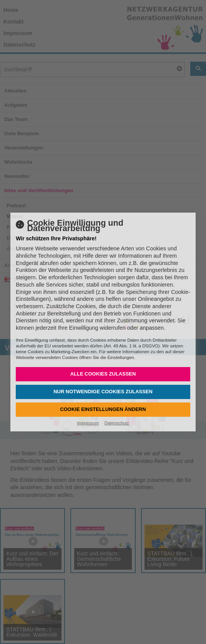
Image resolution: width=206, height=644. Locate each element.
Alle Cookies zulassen (103, 374)
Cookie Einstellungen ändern (103, 409)
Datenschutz (117, 423)
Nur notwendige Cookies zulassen (103, 392)
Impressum (88, 423)
